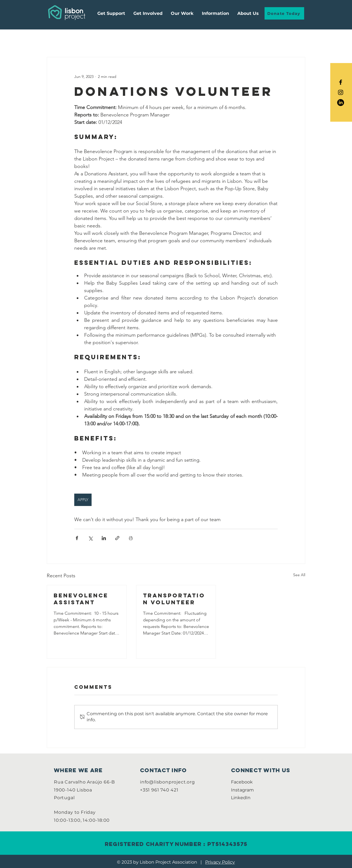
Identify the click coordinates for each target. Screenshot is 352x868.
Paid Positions (154, 40)
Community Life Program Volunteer (220, 40)
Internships (115, 40)
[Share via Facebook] (77, 538)
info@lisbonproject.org (167, 782)
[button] (215, 13)
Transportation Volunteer (174, 599)
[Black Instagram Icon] (341, 92)
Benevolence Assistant (81, 599)
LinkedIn (241, 798)
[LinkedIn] (341, 103)
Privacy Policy (220, 862)
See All (299, 575)
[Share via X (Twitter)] (90, 538)
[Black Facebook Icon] (341, 82)
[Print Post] (131, 538)
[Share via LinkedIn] (104, 538)
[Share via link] (117, 538)
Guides (84, 40)
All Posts (56, 40)
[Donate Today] (284, 13)
